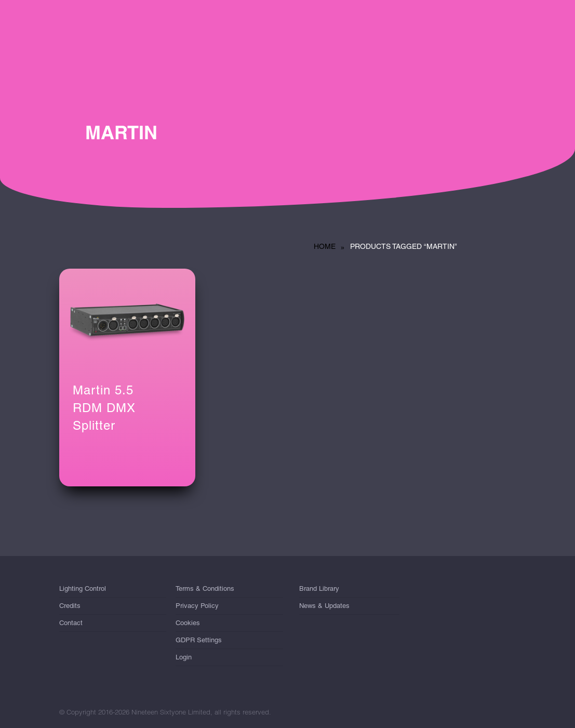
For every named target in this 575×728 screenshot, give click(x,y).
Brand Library (319, 591)
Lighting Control (83, 591)
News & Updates (324, 606)
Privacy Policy (197, 606)
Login (184, 657)
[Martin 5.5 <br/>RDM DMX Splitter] (127, 320)
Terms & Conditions (205, 591)
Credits (70, 606)
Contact (71, 623)
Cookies (188, 623)
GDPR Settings (199, 640)
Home (325, 246)
